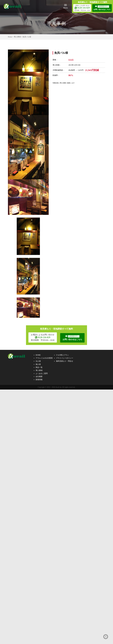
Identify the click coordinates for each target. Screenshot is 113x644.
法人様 (38, 361)
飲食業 (71, 60)
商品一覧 (39, 368)
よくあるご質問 (42, 374)
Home (10, 37)
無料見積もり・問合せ (65, 361)
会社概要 (39, 377)
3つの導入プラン (62, 355)
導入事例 (17, 37)
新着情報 (39, 380)
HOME (38, 355)
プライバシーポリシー (65, 358)
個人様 (38, 364)
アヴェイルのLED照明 (44, 358)
